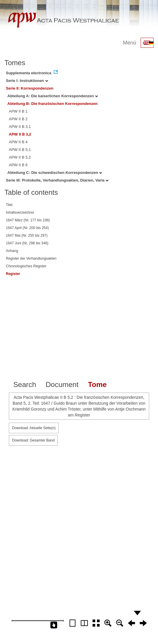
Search (25, 384)
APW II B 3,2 (20, 134)
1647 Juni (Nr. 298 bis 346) (27, 243)
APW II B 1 (18, 111)
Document (62, 384)
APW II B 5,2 (20, 157)
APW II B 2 (18, 119)
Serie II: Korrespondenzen (30, 88)
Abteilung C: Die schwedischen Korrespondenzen (55, 173)
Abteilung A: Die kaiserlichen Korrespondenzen (53, 96)
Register (13, 274)
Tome (97, 384)
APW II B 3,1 (20, 127)
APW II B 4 (18, 142)
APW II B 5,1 (20, 150)
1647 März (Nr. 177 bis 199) (28, 220)
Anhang (12, 251)
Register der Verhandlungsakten (31, 258)
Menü (130, 43)
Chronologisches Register (26, 266)
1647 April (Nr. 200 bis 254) (27, 228)
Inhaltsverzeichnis (20, 213)
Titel (9, 205)
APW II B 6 (18, 165)
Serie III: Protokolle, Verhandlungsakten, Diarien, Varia (57, 180)
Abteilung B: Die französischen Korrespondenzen (52, 104)
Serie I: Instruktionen (27, 81)
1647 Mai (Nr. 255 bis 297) (27, 235)
